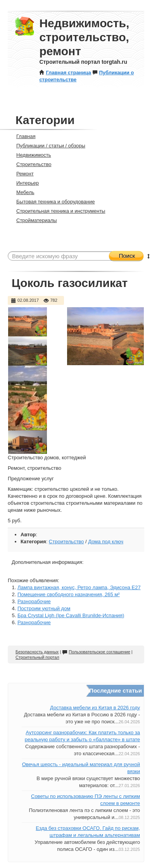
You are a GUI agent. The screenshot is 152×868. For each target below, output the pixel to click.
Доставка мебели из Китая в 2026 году (95, 708)
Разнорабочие (34, 601)
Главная (22, 136)
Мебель (22, 192)
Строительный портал (37, 657)
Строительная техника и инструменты (57, 211)
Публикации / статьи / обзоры (47, 146)
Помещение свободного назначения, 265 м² (69, 594)
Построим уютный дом (44, 608)
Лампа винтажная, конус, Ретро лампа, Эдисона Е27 (79, 587)
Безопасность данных (37, 652)
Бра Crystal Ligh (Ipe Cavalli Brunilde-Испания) (71, 615)
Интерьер (24, 183)
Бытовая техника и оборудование (52, 202)
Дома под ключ (106, 542)
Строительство (30, 164)
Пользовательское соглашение (96, 652)
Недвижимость (30, 155)
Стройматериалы (33, 220)
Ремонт (22, 174)
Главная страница (65, 73)
